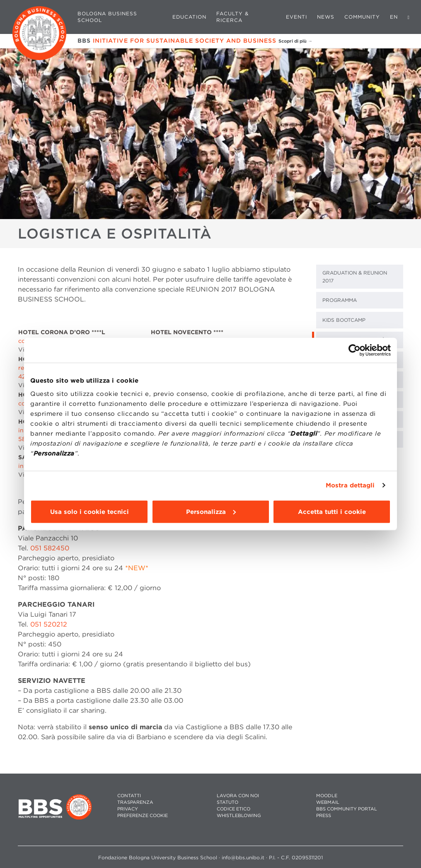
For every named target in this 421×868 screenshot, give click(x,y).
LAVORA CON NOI (238, 796)
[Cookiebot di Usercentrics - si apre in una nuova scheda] (354, 350)
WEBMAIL (328, 802)
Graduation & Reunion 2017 (355, 277)
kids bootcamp (344, 320)
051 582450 (50, 548)
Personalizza (211, 511)
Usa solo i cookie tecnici (90, 511)
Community (362, 17)
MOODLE (327, 796)
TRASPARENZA (135, 802)
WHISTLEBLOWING (239, 816)
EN (394, 17)
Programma (340, 300)
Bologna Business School (107, 17)
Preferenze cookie (143, 816)
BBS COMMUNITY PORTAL (347, 809)
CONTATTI (129, 796)
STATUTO (227, 802)
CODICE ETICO (233, 809)
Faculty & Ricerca (232, 17)
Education (189, 17)
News (326, 17)
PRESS (324, 816)
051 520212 (49, 624)
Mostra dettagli (350, 485)
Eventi (296, 17)
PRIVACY (128, 809)
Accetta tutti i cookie (332, 511)
